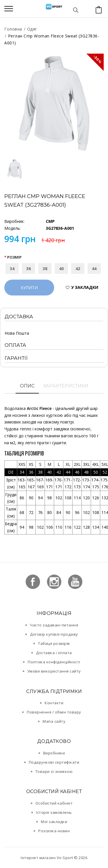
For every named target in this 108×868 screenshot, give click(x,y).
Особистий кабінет (54, 803)
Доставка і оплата (54, 653)
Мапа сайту (54, 721)
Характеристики (66, 386)
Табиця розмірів (54, 643)
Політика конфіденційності (54, 662)
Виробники (54, 753)
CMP (50, 221)
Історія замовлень (54, 812)
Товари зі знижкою (54, 771)
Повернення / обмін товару (54, 712)
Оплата (15, 345)
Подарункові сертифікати (54, 762)
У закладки (85, 287)
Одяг (32, 29)
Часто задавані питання (54, 625)
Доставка (19, 317)
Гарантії (16, 358)
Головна (13, 29)
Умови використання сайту (54, 671)
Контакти (54, 703)
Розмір (14, 257)
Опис (27, 386)
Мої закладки (54, 822)
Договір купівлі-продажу (54, 634)
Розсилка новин (54, 831)
